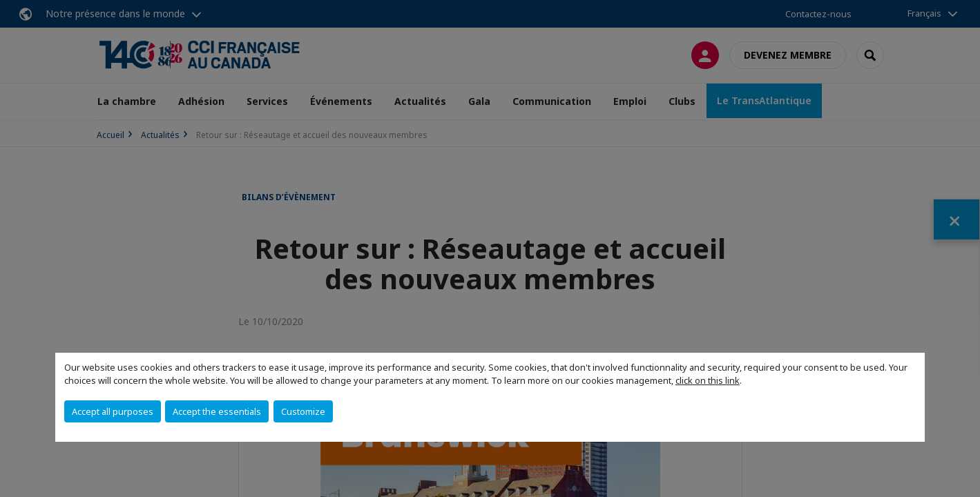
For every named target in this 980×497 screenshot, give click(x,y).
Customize (303, 411)
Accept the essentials (217, 411)
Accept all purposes (113, 411)
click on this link (708, 380)
